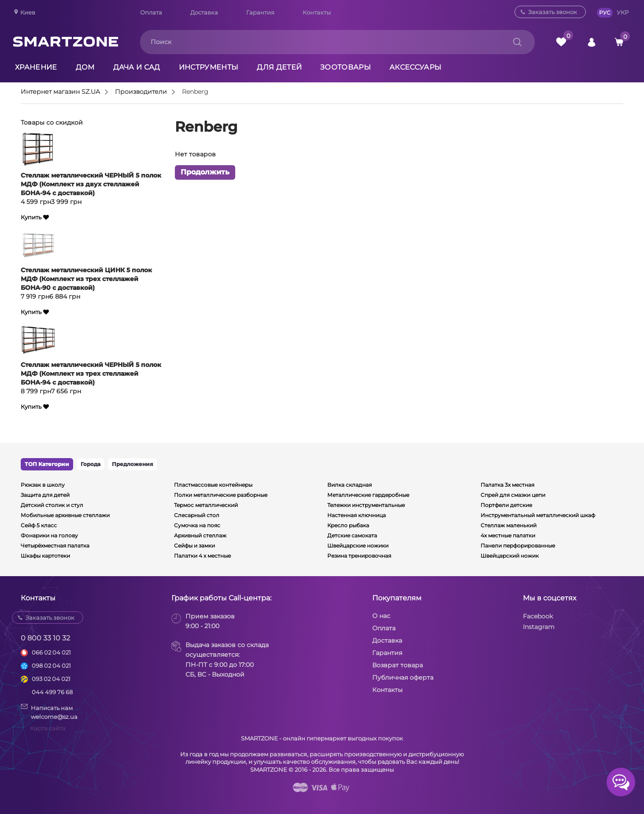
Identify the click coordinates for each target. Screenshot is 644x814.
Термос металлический (206, 505)
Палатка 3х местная (507, 485)
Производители (141, 92)
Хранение (36, 67)
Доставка (204, 12)
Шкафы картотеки (45, 556)
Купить (31, 217)
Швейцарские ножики (358, 546)
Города (91, 464)
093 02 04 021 (51, 679)
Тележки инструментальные (366, 505)
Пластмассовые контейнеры (213, 485)
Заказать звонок (553, 12)
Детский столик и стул (52, 505)
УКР (623, 12)
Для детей (279, 67)
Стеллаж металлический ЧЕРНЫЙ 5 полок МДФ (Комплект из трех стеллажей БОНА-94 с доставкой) (91, 374)
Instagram (539, 627)
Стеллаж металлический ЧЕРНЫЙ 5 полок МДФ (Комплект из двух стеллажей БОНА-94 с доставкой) (91, 184)
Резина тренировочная (359, 556)
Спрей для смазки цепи (513, 495)
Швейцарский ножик (510, 556)
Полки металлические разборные (221, 495)
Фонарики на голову (49, 535)
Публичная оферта (403, 677)
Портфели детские (506, 505)
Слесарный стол (197, 515)
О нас (381, 616)
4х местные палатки (508, 535)
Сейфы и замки (194, 546)
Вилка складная (350, 485)
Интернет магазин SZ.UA (60, 92)
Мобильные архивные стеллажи (65, 515)
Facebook (538, 616)
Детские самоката (352, 535)
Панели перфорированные (518, 546)
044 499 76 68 (52, 692)
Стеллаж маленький (509, 525)
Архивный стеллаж (200, 535)
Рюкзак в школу (43, 485)
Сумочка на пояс (197, 525)
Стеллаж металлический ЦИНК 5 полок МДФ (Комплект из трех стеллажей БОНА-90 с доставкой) (86, 279)
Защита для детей (45, 495)
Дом (85, 67)
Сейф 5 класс (39, 525)
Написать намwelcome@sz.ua (49, 712)
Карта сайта (48, 728)
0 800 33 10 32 (45, 638)
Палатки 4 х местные (202, 556)
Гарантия (260, 12)
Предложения (133, 464)
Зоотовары (346, 67)
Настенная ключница (357, 515)
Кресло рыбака (348, 525)
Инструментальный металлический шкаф (538, 515)
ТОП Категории (47, 464)
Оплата (151, 12)
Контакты (317, 12)
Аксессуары (415, 67)
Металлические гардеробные (368, 495)
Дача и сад (137, 67)
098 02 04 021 (51, 666)
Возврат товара (398, 665)
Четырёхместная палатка (55, 546)
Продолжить (205, 172)
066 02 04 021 (51, 652)
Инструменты (209, 67)
